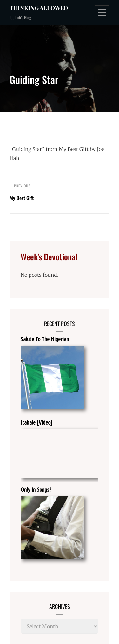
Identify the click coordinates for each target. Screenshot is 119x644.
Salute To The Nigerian (45, 339)
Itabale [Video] (36, 422)
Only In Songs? (36, 489)
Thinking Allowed (39, 8)
